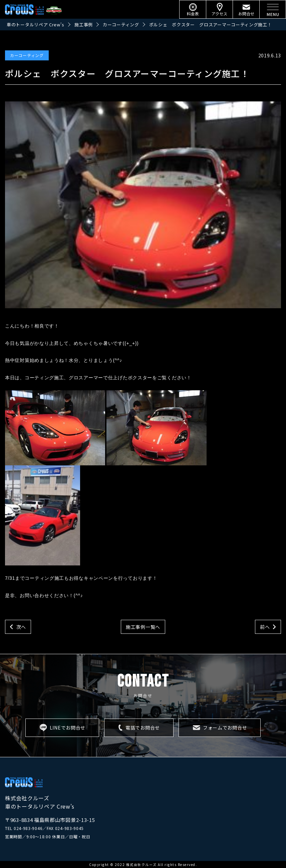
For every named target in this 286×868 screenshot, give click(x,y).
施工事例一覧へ (143, 627)
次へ (21, 627)
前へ (265, 627)
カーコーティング (27, 55)
